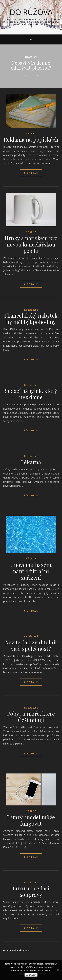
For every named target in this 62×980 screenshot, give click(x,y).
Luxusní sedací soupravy (31, 891)
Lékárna (31, 462)
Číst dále (31, 173)
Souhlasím (31, 975)
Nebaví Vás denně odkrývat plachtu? (31, 65)
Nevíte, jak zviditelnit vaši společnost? (31, 645)
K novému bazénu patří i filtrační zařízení (31, 571)
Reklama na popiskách (31, 139)
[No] (58, 970)
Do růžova (31, 12)
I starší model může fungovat (31, 820)
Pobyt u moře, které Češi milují (31, 717)
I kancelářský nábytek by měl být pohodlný (31, 319)
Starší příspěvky (17, 950)
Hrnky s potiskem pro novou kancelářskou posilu (31, 244)
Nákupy (31, 133)
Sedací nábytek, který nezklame (31, 394)
